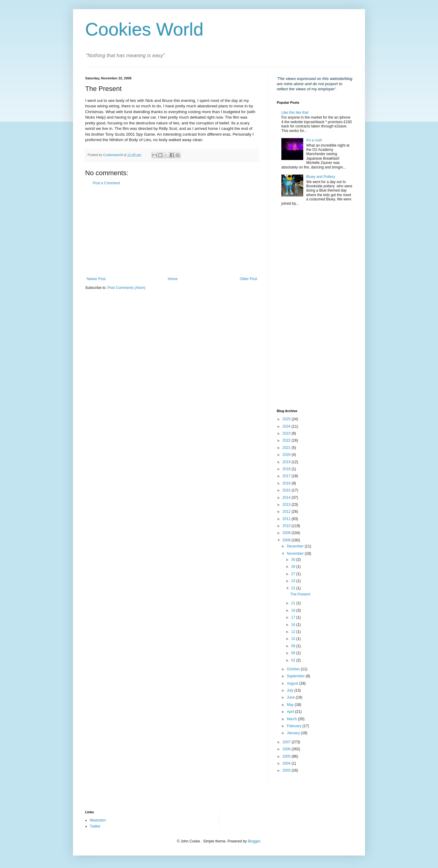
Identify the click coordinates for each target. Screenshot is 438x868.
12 (294, 632)
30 (294, 560)
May (291, 705)
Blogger (254, 841)
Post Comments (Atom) (126, 288)
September (296, 676)
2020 (287, 455)
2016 (287, 483)
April (291, 712)
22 (294, 588)
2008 (287, 540)
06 (294, 653)
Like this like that (295, 113)
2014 (287, 498)
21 (294, 603)
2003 (287, 770)
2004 (287, 763)
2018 (287, 469)
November (296, 554)
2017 (287, 476)
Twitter (95, 826)
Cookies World (144, 29)
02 (294, 660)
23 (294, 581)
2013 (287, 505)
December (296, 546)
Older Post (248, 279)
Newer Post (96, 279)
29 (294, 567)
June (291, 697)
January (294, 733)
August (293, 683)
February (295, 726)
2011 (287, 519)
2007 (287, 742)
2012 (287, 512)
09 (294, 646)
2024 (287, 426)
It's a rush (314, 140)
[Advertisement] (172, 231)
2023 (287, 433)
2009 (287, 533)
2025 (287, 419)
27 (294, 574)
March (292, 719)
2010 (287, 526)
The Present (300, 594)
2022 (287, 440)
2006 (287, 749)
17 (294, 617)
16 (294, 625)
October (294, 669)
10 (294, 639)
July (291, 690)
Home (173, 279)
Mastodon (98, 820)
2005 (287, 756)
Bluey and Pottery (321, 177)
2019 (287, 462)
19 (294, 610)
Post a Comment (106, 183)
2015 (287, 490)
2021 (287, 448)
